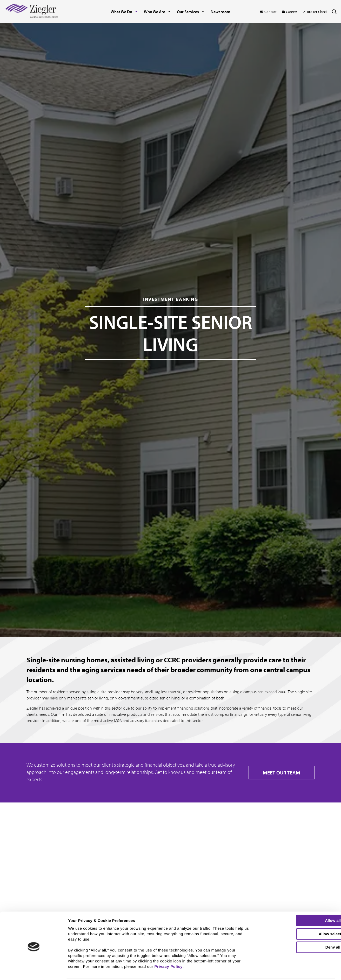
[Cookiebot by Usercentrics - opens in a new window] (34, 973)
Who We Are (155, 12)
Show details (272, 972)
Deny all (298, 930)
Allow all (298, 903)
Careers (290, 12)
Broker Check (315, 12)
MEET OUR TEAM (282, 773)
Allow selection (297, 916)
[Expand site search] (334, 12)
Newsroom (220, 12)
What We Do (121, 12)
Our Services (188, 12)
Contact (268, 12)
